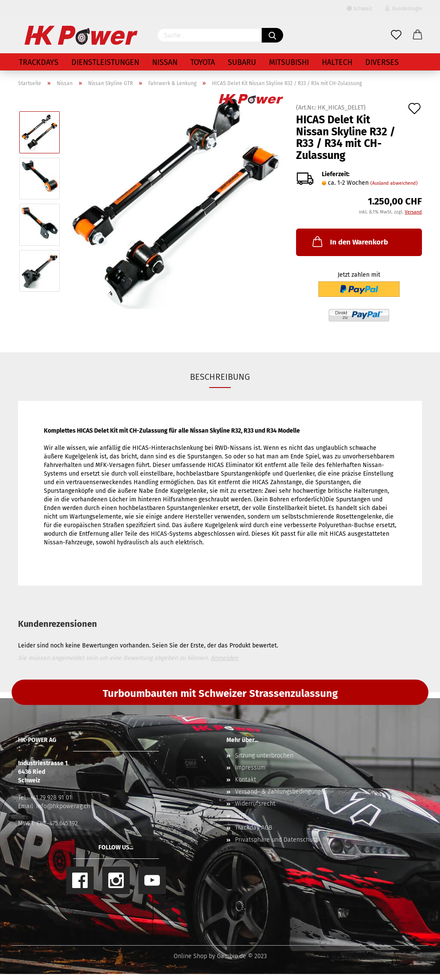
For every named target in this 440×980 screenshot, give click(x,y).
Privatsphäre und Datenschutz (276, 840)
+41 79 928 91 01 (51, 798)
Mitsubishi (289, 62)
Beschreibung (220, 377)
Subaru (242, 62)
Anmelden (224, 658)
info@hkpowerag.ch (63, 806)
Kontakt (246, 780)
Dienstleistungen (105, 62)
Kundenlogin (403, 9)
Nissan (165, 62)
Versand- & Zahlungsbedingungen (281, 792)
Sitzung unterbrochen (264, 756)
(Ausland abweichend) (394, 183)
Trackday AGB (254, 828)
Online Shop (190, 956)
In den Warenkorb (349, 241)
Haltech (337, 62)
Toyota (203, 62)
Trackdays (39, 62)
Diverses (382, 62)
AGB (240, 816)
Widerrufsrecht (255, 804)
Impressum (250, 768)
